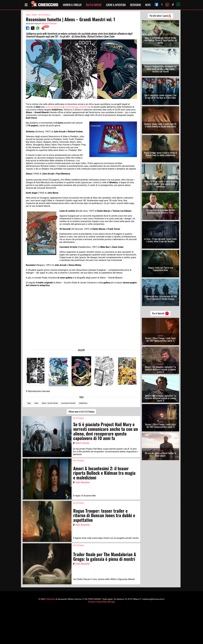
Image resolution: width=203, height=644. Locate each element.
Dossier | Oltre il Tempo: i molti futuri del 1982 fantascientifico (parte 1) (160, 426)
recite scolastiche (54, 107)
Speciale (160, 336)
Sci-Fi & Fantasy (94, 5)
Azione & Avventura (116, 5)
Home (28, 15)
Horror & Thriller (72, 5)
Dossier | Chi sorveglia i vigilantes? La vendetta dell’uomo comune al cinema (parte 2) (160, 369)
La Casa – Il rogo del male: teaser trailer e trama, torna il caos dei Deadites (160, 240)
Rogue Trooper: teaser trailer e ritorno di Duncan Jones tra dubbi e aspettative (161, 154)
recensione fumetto (68, 403)
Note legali (111, 602)
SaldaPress (83, 403)
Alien (36, 403)
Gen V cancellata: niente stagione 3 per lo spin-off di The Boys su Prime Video (161, 96)
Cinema (34, 15)
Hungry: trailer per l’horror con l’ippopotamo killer (161, 269)
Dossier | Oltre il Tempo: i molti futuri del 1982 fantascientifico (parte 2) (160, 339)
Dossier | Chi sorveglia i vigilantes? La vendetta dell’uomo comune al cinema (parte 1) (160, 398)
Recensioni (135, 5)
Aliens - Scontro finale (50, 403)
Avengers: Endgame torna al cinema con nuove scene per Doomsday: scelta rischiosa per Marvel (160, 69)
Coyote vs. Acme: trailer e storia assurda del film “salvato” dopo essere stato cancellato (161, 184)
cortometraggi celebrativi (77, 107)
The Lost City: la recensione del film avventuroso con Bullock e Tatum (160, 211)
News (148, 5)
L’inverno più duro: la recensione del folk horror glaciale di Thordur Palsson (161, 298)
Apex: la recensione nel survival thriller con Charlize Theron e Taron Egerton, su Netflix (161, 40)
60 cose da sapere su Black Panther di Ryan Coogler (160, 454)
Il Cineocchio (50, 599)
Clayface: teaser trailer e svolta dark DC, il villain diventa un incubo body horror (160, 125)
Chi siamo (92, 602)
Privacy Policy (101, 602)
